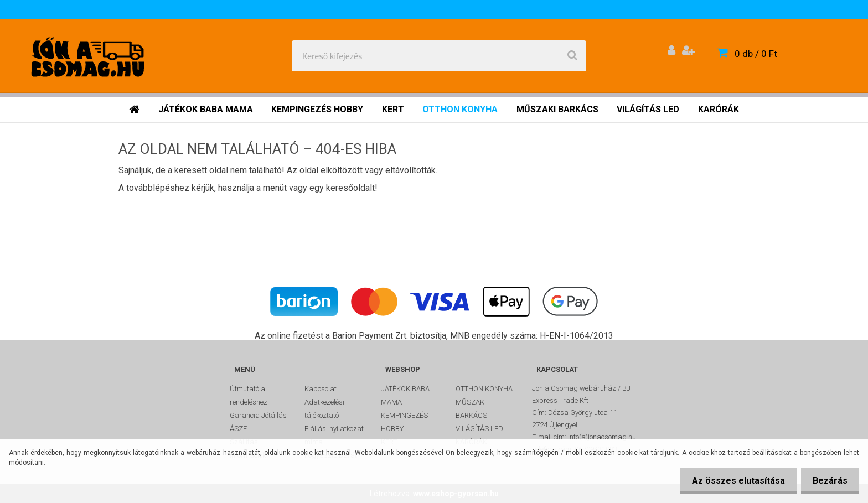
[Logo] (89, 56)
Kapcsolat (321, 389)
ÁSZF (238, 429)
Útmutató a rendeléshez (249, 395)
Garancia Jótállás (258, 415)
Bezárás (828, 481)
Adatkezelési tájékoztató (324, 409)
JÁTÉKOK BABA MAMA (405, 395)
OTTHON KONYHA (484, 389)
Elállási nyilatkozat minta (334, 435)
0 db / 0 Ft (756, 54)
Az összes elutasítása (732, 481)
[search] (572, 56)
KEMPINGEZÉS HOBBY (404, 422)
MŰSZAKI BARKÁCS (471, 409)
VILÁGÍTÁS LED (479, 429)
